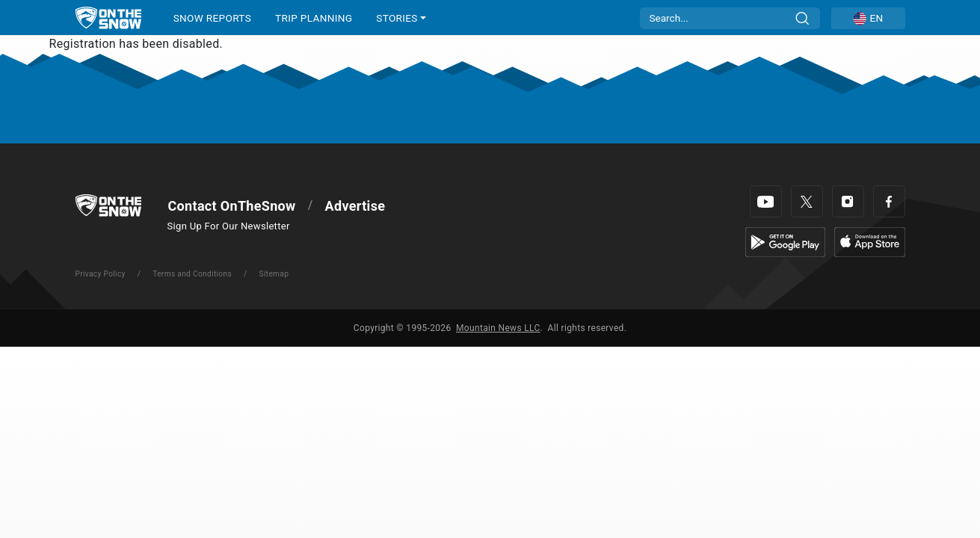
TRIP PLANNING (314, 18)
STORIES (397, 18)
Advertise (355, 206)
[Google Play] (785, 241)
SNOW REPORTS (212, 18)
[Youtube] (766, 201)
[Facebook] (889, 201)
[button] (868, 18)
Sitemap (274, 274)
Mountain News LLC (498, 328)
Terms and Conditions (192, 274)
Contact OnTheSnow (232, 206)
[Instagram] (848, 201)
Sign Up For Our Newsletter (229, 226)
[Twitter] (807, 201)
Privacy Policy (101, 274)
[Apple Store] (870, 241)
